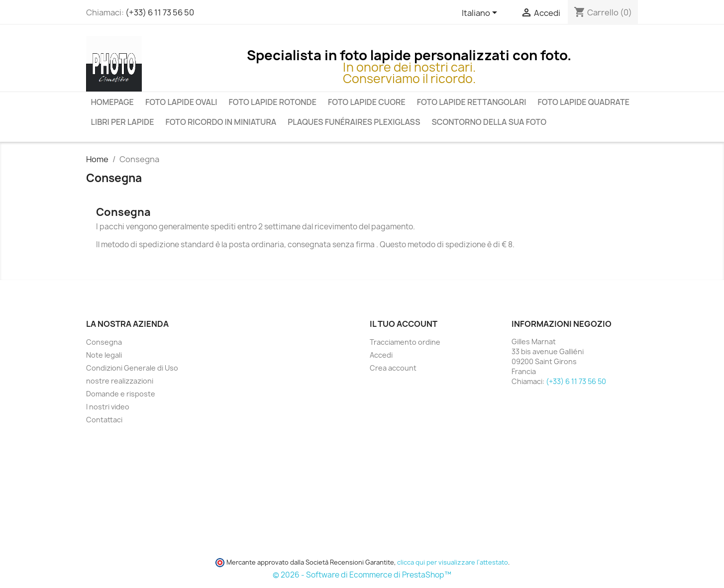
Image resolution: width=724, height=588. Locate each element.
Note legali (104, 355)
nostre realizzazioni (120, 381)
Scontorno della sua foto (489, 122)
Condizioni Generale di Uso (132, 368)
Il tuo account (404, 324)
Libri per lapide (123, 122)
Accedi (381, 355)
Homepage (112, 102)
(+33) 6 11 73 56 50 (160, 12)
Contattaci (104, 420)
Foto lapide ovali (181, 102)
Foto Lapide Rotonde (273, 102)
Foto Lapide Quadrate (584, 102)
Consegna (104, 342)
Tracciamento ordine (405, 342)
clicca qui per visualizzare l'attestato (453, 562)
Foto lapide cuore (367, 102)
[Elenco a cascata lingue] (481, 13)
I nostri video (108, 407)
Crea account (393, 368)
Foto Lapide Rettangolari (472, 102)
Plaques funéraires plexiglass (354, 122)
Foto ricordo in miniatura (221, 122)
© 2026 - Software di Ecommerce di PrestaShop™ (362, 575)
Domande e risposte (121, 394)
